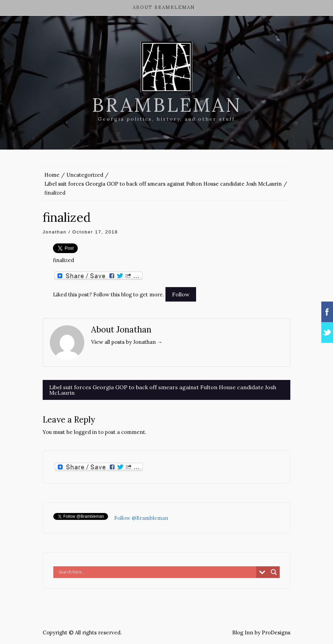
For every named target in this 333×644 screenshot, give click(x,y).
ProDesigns (276, 632)
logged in (85, 432)
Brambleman (167, 105)
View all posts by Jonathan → (127, 342)
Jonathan (55, 232)
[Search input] (157, 572)
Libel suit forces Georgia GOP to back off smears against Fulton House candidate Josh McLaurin (163, 390)
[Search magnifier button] (274, 572)
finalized (63, 260)
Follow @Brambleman (141, 518)
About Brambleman (164, 7)
